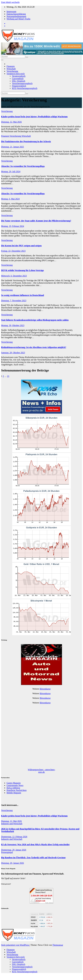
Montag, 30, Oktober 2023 (13, 325)
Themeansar (58, 945)
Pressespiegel (7, 852)
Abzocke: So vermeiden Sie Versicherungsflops (23, 166)
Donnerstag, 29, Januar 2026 (14, 850)
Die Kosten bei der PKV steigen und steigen (21, 246)
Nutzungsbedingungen (16, 16)
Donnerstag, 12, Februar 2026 (14, 837)
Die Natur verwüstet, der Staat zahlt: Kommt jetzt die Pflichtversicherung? (36, 221)
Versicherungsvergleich (22, 83)
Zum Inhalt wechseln (10, 2)
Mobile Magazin (14, 793)
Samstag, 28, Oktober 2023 (13, 353)
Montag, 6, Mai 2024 (10, 199)
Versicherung (12, 71)
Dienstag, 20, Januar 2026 (12, 863)
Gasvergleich (18, 79)
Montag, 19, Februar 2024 (13, 226)
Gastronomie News (15, 785)
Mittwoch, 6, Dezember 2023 (14, 276)
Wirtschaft (11, 69)
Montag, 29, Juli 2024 (11, 172)
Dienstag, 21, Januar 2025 (12, 147)
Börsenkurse (45, 689)
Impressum (11, 11)
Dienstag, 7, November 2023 (14, 301)
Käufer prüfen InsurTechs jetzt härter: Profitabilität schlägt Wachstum (34, 117)
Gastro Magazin (14, 783)
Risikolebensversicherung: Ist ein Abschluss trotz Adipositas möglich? (34, 347)
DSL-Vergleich (19, 81)
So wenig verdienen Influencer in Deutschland (23, 295)
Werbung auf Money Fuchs (18, 19)
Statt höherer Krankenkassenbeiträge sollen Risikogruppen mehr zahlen (35, 320)
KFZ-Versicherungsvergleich (25, 88)
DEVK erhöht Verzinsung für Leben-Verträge (22, 270)
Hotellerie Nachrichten (17, 790)
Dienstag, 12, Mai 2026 (11, 122)
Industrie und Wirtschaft (12, 824)
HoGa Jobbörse (13, 788)
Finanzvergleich (19, 86)
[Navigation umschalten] (2, 60)
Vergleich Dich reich (16, 74)
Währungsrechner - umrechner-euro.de (41, 771)
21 (8, 376)
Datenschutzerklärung (16, 14)
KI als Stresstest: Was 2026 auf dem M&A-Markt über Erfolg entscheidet (35, 845)
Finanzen (11, 66)
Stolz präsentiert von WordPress (15, 945)
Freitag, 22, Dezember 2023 (13, 251)
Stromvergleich (19, 76)
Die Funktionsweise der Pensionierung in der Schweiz (26, 141)
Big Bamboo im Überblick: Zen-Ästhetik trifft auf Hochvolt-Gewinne (33, 858)
